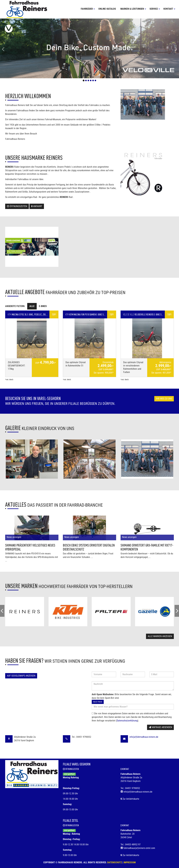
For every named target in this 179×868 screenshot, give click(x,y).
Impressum (130, 862)
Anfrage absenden (160, 727)
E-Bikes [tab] (43, 306)
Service (155, 9)
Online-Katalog (107, 9)
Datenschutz (115, 862)
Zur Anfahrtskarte (130, 799)
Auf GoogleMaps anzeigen (21, 676)
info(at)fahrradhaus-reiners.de (144, 737)
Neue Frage (98, 702)
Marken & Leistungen (133, 9)
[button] (13, 48)
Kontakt (169, 9)
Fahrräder (88, 9)
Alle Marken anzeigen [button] (160, 636)
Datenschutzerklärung (127, 721)
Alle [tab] (32, 306)
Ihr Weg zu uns (164, 399)
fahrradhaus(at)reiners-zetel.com (139, 848)
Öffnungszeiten (17, 206)
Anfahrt (37, 206)
